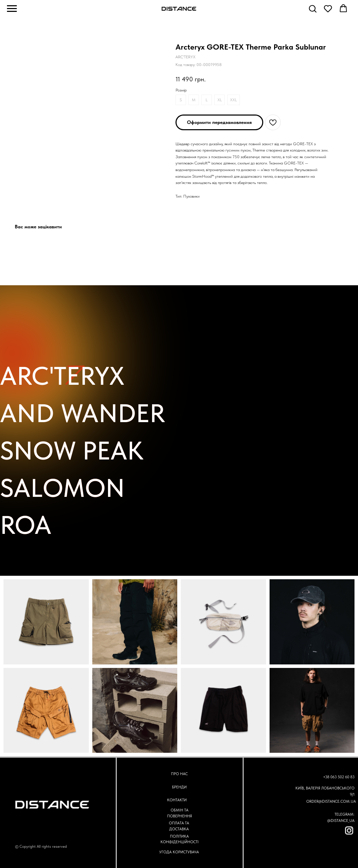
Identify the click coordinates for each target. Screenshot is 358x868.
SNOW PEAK (72, 451)
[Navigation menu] (12, 9)
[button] (313, 8)
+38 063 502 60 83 (339, 777)
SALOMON (62, 488)
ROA (26, 525)
